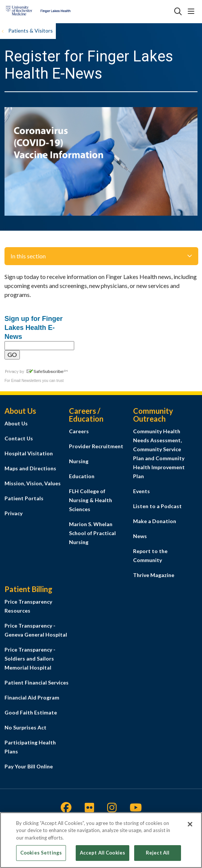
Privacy (13, 513)
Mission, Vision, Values (33, 483)
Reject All (158, 856)
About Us (16, 423)
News (140, 536)
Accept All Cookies (102, 856)
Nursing (79, 461)
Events (141, 491)
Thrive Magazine (154, 575)
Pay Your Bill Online (29, 766)
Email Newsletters (26, 381)
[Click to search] (178, 12)
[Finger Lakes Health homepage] (57, 12)
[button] (193, 12)
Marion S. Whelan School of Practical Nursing (92, 533)
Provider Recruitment (96, 446)
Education (82, 476)
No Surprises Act (25, 727)
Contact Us (19, 438)
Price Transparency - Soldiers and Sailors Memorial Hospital (30, 658)
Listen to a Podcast (157, 506)
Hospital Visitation (29, 453)
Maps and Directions (30, 468)
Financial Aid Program (32, 697)
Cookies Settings (41, 856)
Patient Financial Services (37, 682)
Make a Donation (155, 521)
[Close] (190, 827)
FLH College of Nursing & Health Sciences (91, 500)
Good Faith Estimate (31, 712)
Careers (79, 431)
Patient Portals (24, 498)
